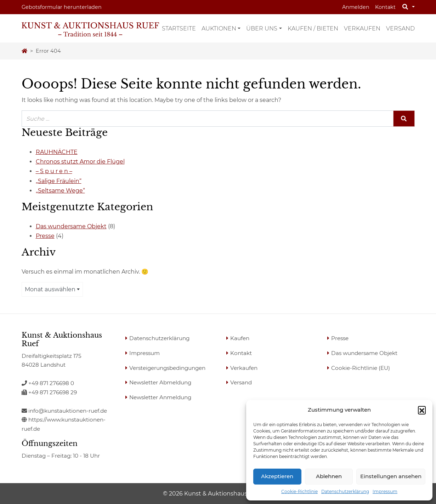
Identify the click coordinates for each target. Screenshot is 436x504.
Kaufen (240, 338)
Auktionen (219, 28)
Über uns (262, 28)
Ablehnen (329, 476)
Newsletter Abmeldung (160, 382)
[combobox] (52, 289)
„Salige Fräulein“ (59, 181)
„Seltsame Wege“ (60, 191)
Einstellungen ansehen (391, 476)
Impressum (385, 491)
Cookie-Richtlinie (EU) (361, 368)
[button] (422, 410)
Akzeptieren (277, 476)
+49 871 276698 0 (48, 383)
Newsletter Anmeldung (160, 397)
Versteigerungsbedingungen (167, 368)
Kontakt (385, 7)
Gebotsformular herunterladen (62, 7)
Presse (45, 236)
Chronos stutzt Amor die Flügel (80, 162)
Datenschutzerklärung (345, 491)
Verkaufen (362, 28)
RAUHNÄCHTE (57, 152)
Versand (400, 28)
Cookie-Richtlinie (299, 491)
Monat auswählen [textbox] (50, 289)
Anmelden (356, 7)
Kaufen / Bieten (313, 28)
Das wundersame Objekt (71, 226)
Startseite (179, 28)
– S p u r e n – (54, 171)
